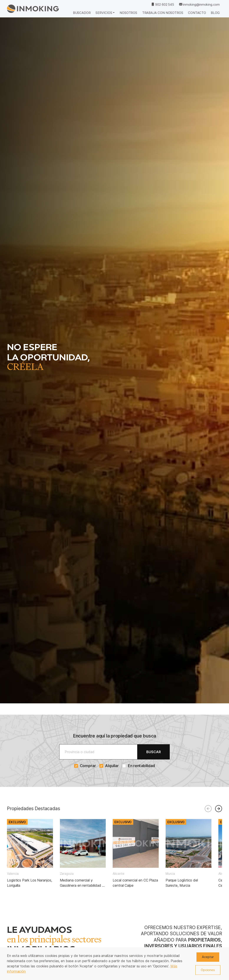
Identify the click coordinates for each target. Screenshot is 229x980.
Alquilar (109, 766)
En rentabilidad (139, 766)
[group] (30, 854)
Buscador (82, 13)
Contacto (197, 13)
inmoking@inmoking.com (199, 4)
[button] (219, 809)
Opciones (208, 970)
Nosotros (128, 13)
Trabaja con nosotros (163, 13)
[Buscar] (98, 752)
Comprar (85, 766)
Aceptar (208, 957)
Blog (215, 13)
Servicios (104, 13)
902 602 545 (163, 4)
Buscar (154, 752)
